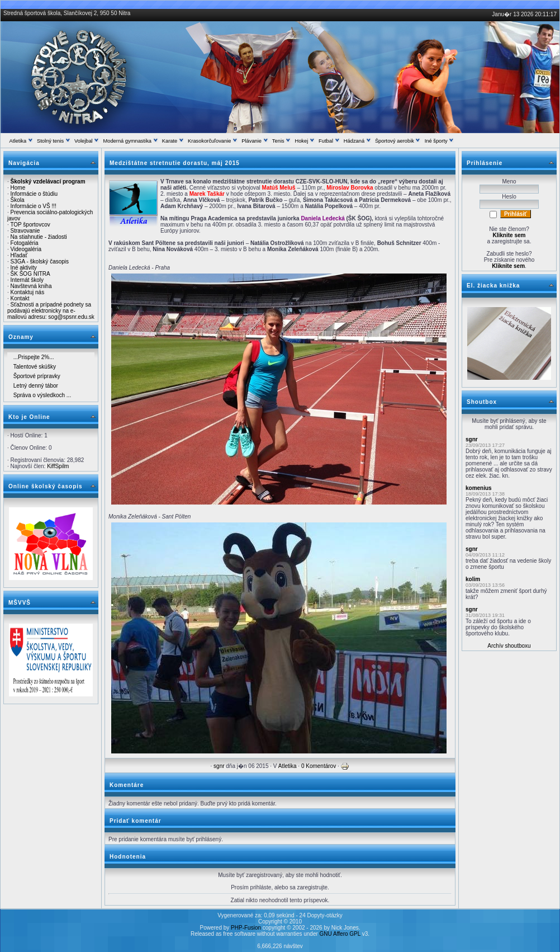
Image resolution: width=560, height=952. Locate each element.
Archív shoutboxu (509, 646)
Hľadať (19, 255)
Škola (18, 200)
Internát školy (27, 280)
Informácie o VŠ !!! (34, 206)
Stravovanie (25, 231)
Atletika (288, 766)
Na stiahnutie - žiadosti (39, 237)
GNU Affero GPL (340, 934)
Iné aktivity (24, 268)
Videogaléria (26, 249)
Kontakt (20, 298)
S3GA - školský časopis (40, 261)
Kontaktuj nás (28, 292)
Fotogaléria (25, 243)
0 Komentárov (319, 766)
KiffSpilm (58, 466)
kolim (473, 579)
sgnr (219, 766)
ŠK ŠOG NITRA (30, 274)
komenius (479, 488)
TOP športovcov (30, 225)
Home (18, 188)
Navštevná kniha (31, 286)
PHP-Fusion (246, 928)
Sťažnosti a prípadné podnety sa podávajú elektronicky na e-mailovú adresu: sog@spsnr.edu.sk (51, 311)
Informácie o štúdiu (34, 194)
